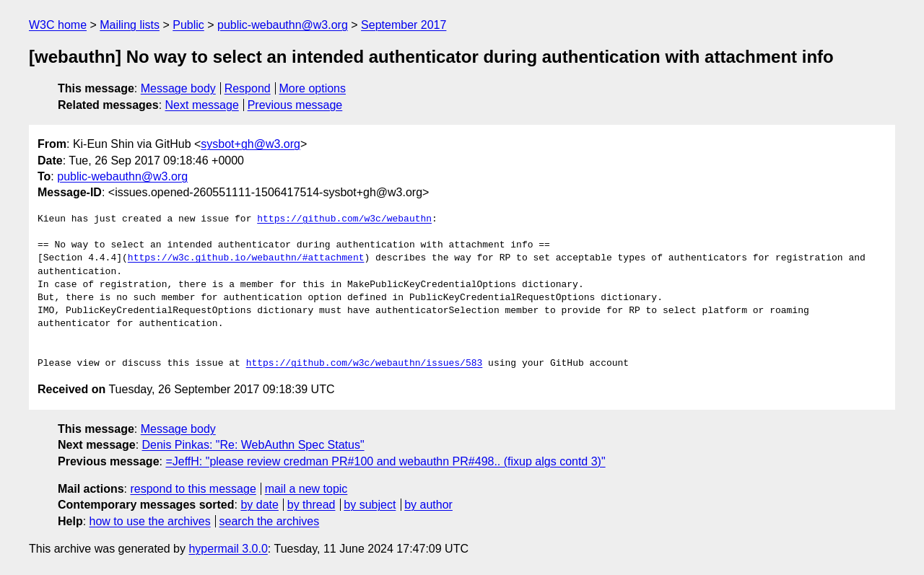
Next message (202, 105)
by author (428, 505)
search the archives (270, 521)
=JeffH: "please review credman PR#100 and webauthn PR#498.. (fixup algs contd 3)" (385, 461)
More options (313, 88)
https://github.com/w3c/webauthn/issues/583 (365, 364)
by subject (370, 505)
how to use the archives (150, 521)
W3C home (58, 25)
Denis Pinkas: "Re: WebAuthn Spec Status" (253, 445)
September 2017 (404, 25)
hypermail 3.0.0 (228, 549)
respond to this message (193, 489)
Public (188, 25)
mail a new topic (306, 489)
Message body (178, 88)
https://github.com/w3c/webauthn (344, 219)
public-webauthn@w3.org (283, 25)
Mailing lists (130, 25)
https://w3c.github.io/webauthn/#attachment (246, 258)
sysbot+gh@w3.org (250, 144)
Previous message (295, 105)
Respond (248, 88)
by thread (311, 505)
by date (259, 505)
